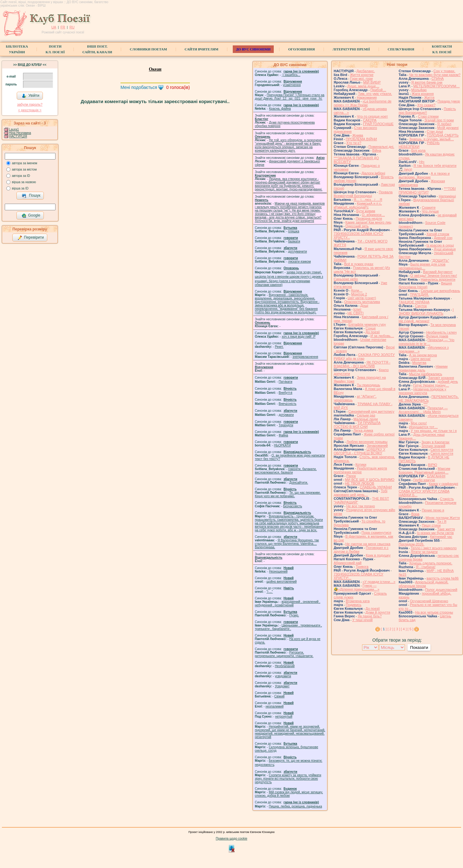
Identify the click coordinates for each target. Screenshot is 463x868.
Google (31, 216)
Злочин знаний (433, 446)
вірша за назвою (24, 182)
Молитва (419, 363)
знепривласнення (305, 357)
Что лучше (430, 211)
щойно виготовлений (282, 582)
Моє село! (419, 423)
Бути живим (366, 211)
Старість (447, 499)
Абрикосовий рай (348, 563)
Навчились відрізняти (438, 279)
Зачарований (377, 446)
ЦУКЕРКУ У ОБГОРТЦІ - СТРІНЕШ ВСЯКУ (360, 451)
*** (426, 404)
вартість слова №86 (443, 578)
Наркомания (367, 97)
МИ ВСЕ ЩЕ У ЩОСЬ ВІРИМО (370, 480)
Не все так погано (361, 506)
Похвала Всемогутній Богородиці (363, 194)
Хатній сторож (438, 234)
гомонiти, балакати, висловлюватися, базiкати (286, 471)
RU (72, 27)
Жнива (358, 135)
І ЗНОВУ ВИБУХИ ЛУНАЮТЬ (426, 312)
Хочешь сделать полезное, (431, 563)
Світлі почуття (442, 450)
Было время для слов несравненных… (422, 266)
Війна (377, 150)
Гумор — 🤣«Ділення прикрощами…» (357, 587)
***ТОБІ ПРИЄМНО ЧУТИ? (427, 190)
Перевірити (31, 238)
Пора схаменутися (376, 533)
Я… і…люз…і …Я (368, 200)
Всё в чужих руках (359, 264)
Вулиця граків (437, 336)
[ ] (384, 629)
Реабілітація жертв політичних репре (360, 470)
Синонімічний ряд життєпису (372, 411)
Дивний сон (443, 238)
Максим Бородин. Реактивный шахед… (424, 470)
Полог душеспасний (441, 590)
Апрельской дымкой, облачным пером (424, 584)
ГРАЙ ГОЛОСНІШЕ (378, 124)
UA (54, 27)
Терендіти (286, 425)
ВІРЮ (433, 465)
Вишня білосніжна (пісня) (425, 285)
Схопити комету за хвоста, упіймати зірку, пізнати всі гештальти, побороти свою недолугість (288, 779)
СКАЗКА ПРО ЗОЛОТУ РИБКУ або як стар (364, 357)
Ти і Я (442, 521)
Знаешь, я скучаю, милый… (431, 139)
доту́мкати (286, 415)
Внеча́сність (288, 404)
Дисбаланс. (366, 71)
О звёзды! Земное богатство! (434, 276)
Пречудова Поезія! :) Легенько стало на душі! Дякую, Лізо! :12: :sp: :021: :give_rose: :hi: (290, 97)
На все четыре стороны (434, 612)
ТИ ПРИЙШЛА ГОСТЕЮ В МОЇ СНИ (357, 425)
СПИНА (438, 79)
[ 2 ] (390, 629)
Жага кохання (423, 94)
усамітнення (292, 85)
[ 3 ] (397, 629)
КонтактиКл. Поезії (442, 49)
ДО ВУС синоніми (253, 49)
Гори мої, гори (361, 79)
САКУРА (370, 120)
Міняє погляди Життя (442, 518)
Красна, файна (280, 109)
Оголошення (302, 49)
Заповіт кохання (441, 378)
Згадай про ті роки (439, 120)
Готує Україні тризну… (431, 385)
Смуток (421, 306)
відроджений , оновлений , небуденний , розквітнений (287, 603)
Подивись (354, 605)
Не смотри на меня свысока (368, 544)
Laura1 (14, 129)
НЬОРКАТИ (282, 445)
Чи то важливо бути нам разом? (435, 75)
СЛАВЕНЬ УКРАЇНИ (376, 487)
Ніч (422, 162)
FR (63, 27)
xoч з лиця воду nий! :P (299, 337)
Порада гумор (449, 101)
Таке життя (446, 529)
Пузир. (294, 615)
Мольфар (419, 90)
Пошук (31, 196)
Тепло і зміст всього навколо (434, 548)
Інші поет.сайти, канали (97, 49)
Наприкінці (447, 196)
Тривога (362, 567)
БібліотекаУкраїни (17, 49)
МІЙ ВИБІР (372, 82)
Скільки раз (366, 415)
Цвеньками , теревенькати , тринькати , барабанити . (288, 627)
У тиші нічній (362, 620)
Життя (429, 97)
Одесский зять (357, 226)
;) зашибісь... (291, 75)
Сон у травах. (444, 71)
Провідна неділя (369, 218)
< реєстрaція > (30, 110)
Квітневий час (441, 537)
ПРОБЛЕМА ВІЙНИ (361, 139)
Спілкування (401, 49)
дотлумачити (298, 251)
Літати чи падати (424, 552)
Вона (415, 514)
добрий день (448, 382)
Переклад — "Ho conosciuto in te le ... (427, 342)
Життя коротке (362, 75)
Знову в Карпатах (435, 442)
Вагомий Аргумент (438, 272)
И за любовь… (382, 336)
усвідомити (283, 676)
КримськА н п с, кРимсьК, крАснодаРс (358, 205)
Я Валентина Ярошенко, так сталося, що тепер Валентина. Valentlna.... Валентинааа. (287, 544)
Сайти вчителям (201, 49)
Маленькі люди (366, 419)
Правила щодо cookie (232, 839)
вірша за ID (20, 188)
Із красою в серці (440, 245)
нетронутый (284, 717)
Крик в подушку (378, 555)
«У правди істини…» (379, 582)
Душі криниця (445, 249)
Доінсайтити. (299, 483)
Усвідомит (282, 686)
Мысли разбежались (426, 374)
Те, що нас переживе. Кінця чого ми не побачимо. (288, 494)
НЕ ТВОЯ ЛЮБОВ (360, 483)
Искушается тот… (423, 427)
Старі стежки (428, 116)
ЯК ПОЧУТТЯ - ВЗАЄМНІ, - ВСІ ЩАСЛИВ (362, 364)
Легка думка (363, 430)
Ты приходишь (368, 385)
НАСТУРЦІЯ (18, 136)
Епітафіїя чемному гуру (367, 324)
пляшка (294, 231)
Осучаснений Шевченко (429, 601)
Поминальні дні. (381, 147)
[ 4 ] (404, 629)
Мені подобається (139, 87)
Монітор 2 (359, 294)
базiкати (294, 241)
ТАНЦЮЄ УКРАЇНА (414, 302)
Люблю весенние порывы (367, 442)
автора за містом (24, 169)
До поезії (373, 332)
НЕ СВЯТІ (356, 313)
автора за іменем (25, 163)
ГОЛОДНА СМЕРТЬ (443, 135)
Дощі (364, 306)
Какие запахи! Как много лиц (368, 222)
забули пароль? (30, 104)
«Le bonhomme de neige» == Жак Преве (363, 103)
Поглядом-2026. (411, 544)
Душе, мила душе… (363, 86)
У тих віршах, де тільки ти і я (434, 431)
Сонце (371, 328)
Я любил (444, 124)
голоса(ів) (178, 87)
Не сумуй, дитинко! (414, 321)
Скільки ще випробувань (440, 291)
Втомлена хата (358, 601)
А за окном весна (423, 355)
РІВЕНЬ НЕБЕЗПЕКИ (419, 145)
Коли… (357, 290)
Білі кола (418, 150)
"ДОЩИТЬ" (440, 260)
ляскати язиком (300, 262)
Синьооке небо (346, 279)
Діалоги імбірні (373, 173)
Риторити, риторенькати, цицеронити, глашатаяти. (284, 654)
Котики (361, 464)
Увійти (31, 96)
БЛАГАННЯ (436, 476)
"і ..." (270, 592)
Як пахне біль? (370, 616)
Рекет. (279, 347)
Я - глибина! (426, 567)
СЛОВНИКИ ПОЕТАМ (149, 49)
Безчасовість (293, 506)
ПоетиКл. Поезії (55, 49)
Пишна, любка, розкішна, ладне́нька (295, 806)
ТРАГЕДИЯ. (419, 294)
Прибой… (378, 90)
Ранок (351, 476)
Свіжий (280, 696)
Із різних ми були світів (435, 533)
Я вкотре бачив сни (427, 82)
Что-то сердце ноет (372, 116)
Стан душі (435, 131)
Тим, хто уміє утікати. (375, 94)
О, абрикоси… (373, 215)
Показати (419, 647)
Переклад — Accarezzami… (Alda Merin (423, 410)
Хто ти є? (354, 143)
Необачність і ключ (441, 332)
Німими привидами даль (423, 368)
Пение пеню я (433, 510)
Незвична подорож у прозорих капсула (422, 391)
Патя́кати (286, 382)
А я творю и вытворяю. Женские (424, 175)
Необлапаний (285, 666)
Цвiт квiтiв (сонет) (362, 298)
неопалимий (275, 706)
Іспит (357, 309)
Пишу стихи (431, 525)
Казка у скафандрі (443, 484)
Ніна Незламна (20, 133)
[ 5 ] (410, 629)
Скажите (429, 207)
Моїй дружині (448, 128)
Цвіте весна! (421, 359)
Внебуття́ (286, 393)
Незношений (278, 571)
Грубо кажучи (424, 480)
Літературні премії (351, 49)
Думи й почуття (378, 612)
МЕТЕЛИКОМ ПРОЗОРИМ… (437, 86)
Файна (284, 435)
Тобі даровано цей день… (360, 493)
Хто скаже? (426, 105)
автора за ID (21, 176)
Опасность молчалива (362, 302)
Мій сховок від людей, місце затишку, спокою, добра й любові (289, 794)
